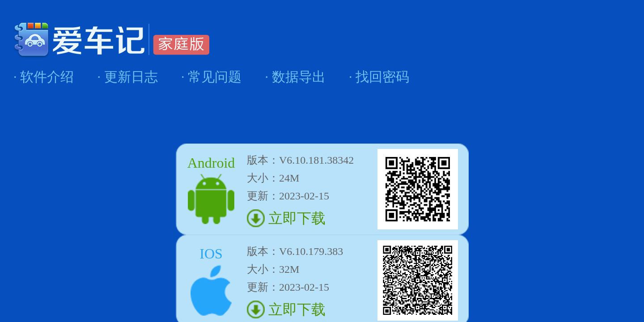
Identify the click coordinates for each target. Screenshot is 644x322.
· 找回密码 (379, 77)
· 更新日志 (128, 77)
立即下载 (295, 218)
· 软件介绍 (44, 77)
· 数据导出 (295, 77)
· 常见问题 (211, 77)
